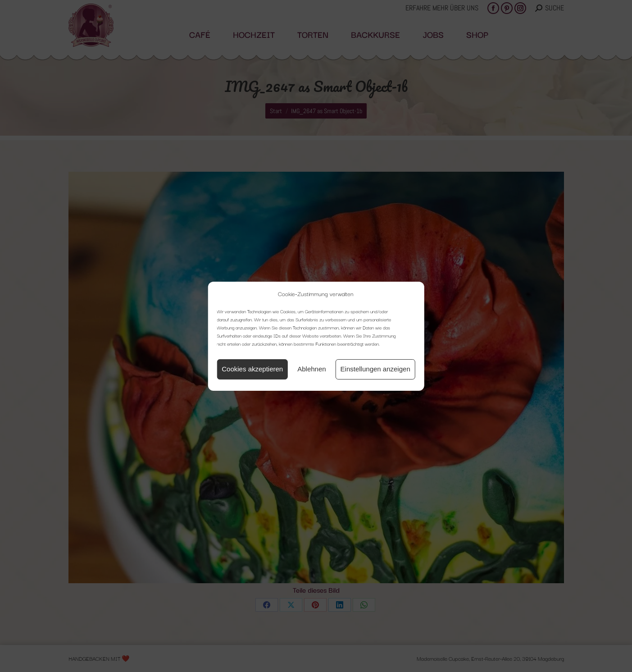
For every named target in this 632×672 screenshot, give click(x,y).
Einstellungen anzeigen (375, 369)
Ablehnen (311, 369)
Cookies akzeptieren (252, 369)
